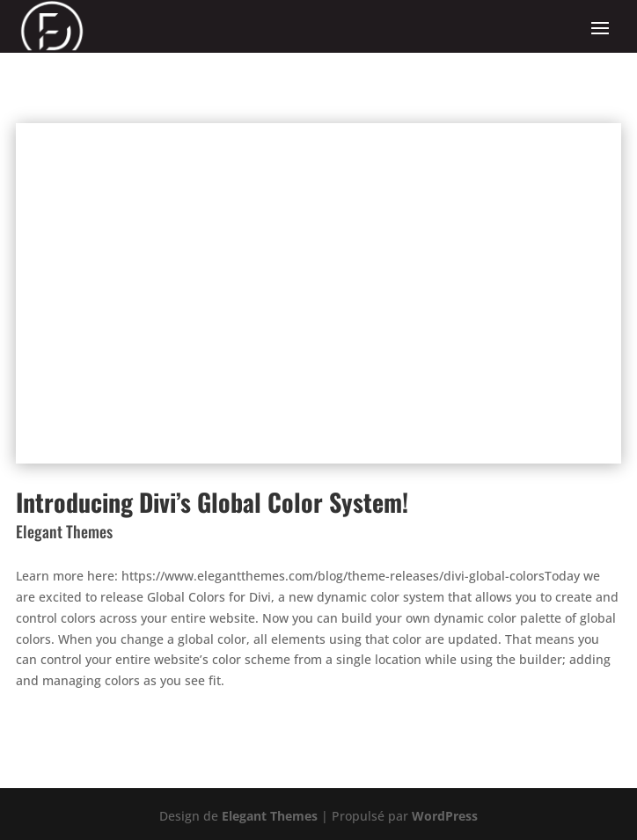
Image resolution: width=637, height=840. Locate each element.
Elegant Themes (270, 816)
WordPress (445, 816)
